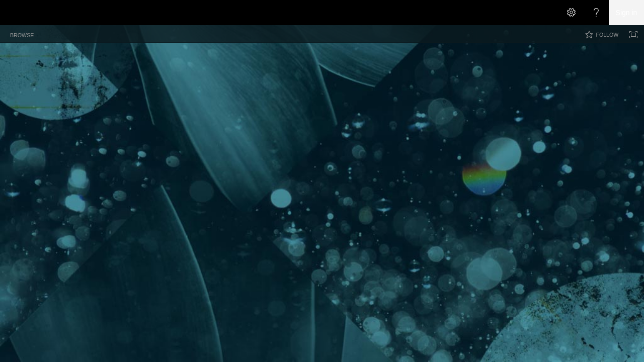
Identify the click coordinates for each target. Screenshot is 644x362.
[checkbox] (16, 104)
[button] (612, 58)
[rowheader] (18, 118)
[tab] (22, 33)
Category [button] (276, 121)
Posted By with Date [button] (229, 121)
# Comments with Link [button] (411, 121)
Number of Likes (539, 121)
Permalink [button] (311, 121)
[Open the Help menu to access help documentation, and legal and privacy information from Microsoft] (596, 13)
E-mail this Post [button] (353, 121)
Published (462, 121)
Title (34, 105)
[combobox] (556, 57)
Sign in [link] (627, 13)
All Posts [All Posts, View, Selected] (125, 102)
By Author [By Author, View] (195, 102)
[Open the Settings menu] (571, 13)
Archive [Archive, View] (160, 102)
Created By (179, 121)
